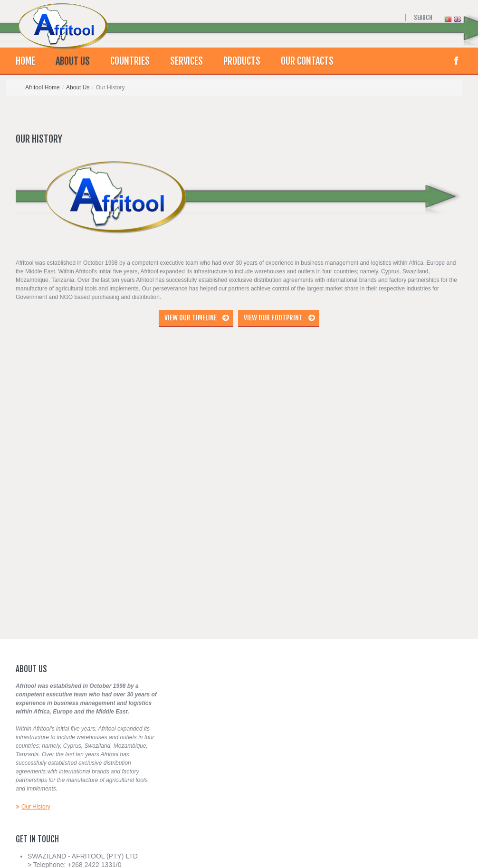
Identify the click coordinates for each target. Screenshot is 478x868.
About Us (73, 61)
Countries (130, 61)
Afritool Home (43, 87)
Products (242, 61)
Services (186, 61)
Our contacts (307, 61)
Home (25, 61)
